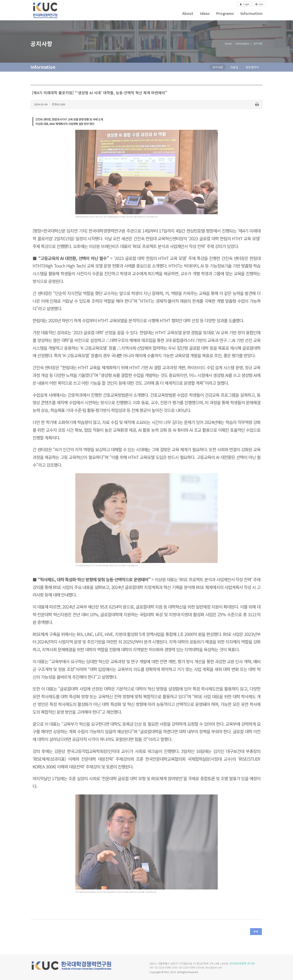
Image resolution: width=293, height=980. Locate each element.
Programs (225, 13)
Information (251, 13)
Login (244, 4)
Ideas (205, 13)
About (188, 13)
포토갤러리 (252, 67)
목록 (256, 931)
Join (259, 4)
